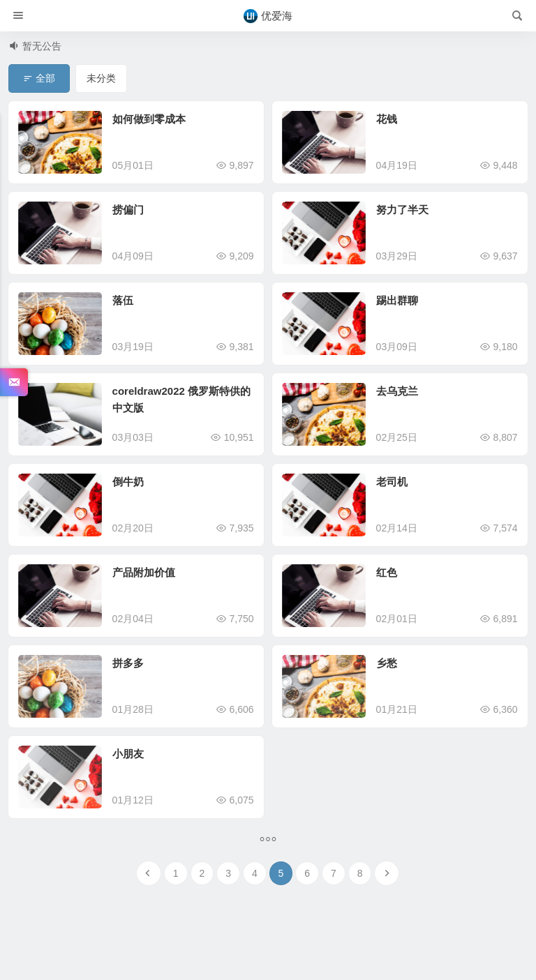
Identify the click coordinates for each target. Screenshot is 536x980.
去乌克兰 (397, 391)
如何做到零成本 (149, 119)
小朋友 (128, 754)
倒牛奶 (128, 482)
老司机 (392, 482)
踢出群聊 (397, 300)
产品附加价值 (144, 572)
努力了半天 (402, 210)
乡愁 (387, 663)
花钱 (387, 119)
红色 (387, 572)
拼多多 (128, 663)
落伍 (123, 300)
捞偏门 (128, 210)
